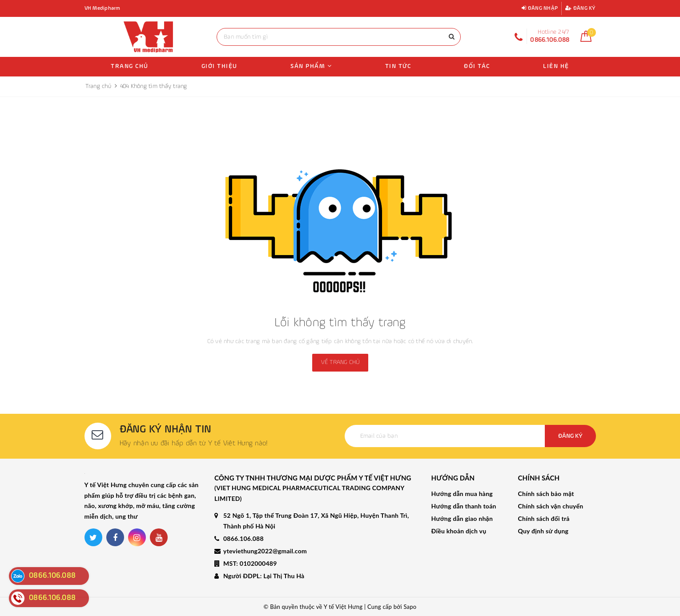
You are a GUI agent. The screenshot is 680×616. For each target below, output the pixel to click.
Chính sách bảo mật (546, 494)
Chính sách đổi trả (544, 518)
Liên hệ (556, 66)
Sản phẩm (311, 66)
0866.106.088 (243, 538)
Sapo (410, 607)
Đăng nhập (540, 8)
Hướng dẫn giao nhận (462, 518)
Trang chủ (130, 66)
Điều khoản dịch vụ (459, 531)
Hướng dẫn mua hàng (462, 494)
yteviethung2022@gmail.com (265, 551)
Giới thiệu (219, 66)
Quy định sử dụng (543, 531)
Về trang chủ (340, 362)
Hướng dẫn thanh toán (464, 506)
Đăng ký (580, 8)
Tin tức (398, 66)
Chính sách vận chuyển (551, 506)
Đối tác (477, 66)
